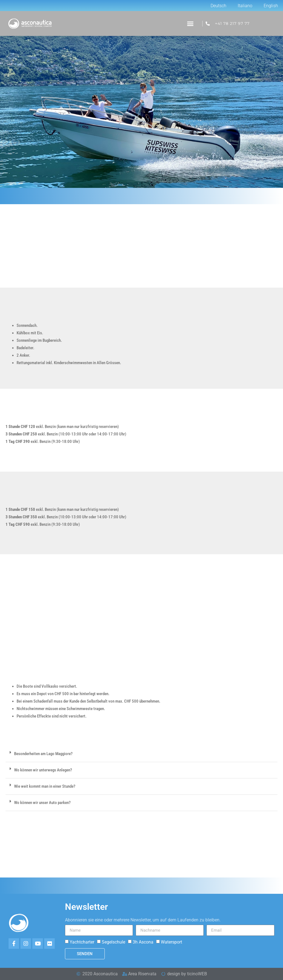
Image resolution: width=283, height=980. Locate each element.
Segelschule (113, 942)
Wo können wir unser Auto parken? (42, 803)
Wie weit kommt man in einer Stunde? (45, 786)
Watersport (171, 942)
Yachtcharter (82, 942)
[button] (190, 24)
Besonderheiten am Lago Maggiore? (43, 754)
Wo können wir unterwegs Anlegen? (43, 770)
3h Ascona (143, 942)
